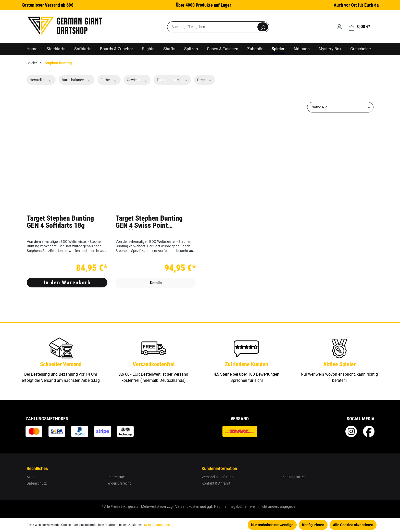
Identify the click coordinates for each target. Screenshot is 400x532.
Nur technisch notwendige (272, 525)
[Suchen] (263, 27)
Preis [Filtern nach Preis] (205, 80)
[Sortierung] (340, 107)
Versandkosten (187, 506)
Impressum (116, 477)
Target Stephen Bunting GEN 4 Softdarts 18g (60, 222)
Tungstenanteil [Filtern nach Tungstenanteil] (172, 80)
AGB (30, 477)
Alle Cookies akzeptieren (353, 525)
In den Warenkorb (67, 283)
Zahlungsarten (294, 477)
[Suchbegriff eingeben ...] (212, 27)
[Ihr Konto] (339, 27)
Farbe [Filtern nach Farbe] (109, 80)
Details (156, 283)
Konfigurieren (313, 525)
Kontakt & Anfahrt (216, 483)
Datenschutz (37, 483)
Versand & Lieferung (218, 477)
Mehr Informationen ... (159, 525)
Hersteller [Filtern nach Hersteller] (41, 80)
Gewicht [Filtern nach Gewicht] (137, 80)
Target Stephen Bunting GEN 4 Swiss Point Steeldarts (149, 222)
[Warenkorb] (359, 27)
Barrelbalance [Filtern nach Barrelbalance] (77, 80)
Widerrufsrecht (119, 483)
